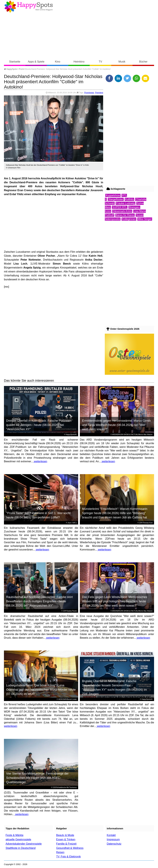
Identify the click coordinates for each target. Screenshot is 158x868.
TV (100, 62)
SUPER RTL (120, 207)
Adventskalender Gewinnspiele (24, 844)
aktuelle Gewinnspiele (18, 839)
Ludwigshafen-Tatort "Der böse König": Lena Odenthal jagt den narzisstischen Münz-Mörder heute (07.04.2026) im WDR (41, 690)
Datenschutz (114, 844)
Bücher (143, 62)
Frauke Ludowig (125, 203)
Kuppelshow (113, 195)
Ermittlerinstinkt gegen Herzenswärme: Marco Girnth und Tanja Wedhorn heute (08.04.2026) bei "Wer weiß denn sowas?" (116, 425)
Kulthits (129, 199)
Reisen (60, 852)
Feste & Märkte (14, 835)
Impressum (113, 839)
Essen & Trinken (66, 839)
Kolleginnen (129, 219)
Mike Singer (145, 219)
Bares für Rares (125, 215)
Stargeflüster (116, 199)
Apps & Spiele (36, 62)
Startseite (15, 62)
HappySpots (11, 69)
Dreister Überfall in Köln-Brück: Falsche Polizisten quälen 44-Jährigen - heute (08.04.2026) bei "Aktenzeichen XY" (39, 425)
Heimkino (79, 62)
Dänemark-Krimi (122, 211)
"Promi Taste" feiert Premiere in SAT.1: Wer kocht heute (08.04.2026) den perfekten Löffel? (38, 515)
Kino (57, 62)
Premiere (99, 93)
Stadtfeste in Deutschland (21, 848)
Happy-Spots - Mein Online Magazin (29, 7)
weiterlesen (40, 461)
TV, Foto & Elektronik (68, 857)
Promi (21, 69)
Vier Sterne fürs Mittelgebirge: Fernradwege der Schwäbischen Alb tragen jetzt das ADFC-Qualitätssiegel (37, 778)
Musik (122, 62)
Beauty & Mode (65, 835)
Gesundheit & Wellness (70, 848)
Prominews (89, 93)
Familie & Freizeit (66, 844)
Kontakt (111, 835)
